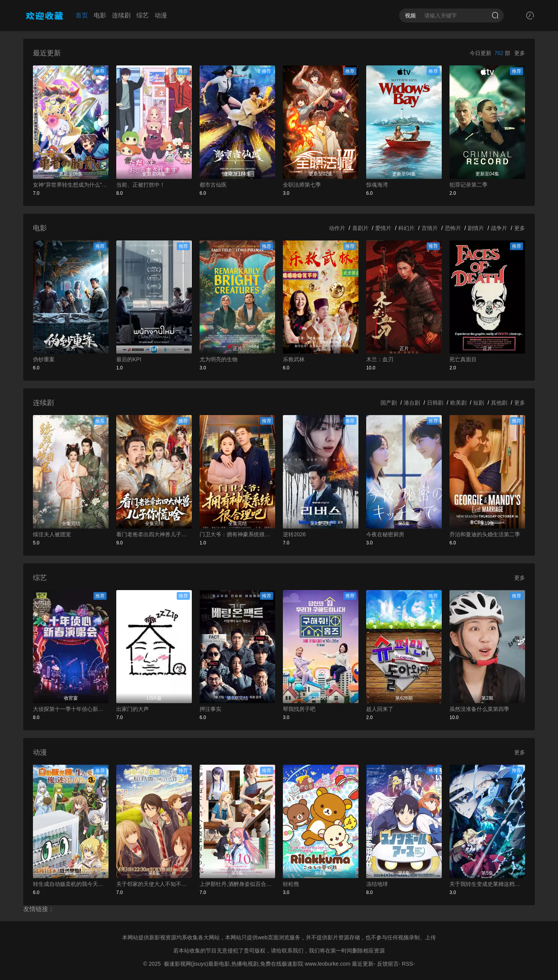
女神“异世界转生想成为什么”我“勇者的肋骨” (71, 185)
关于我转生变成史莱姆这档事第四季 (487, 884)
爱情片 (383, 228)
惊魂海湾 (377, 185)
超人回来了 (380, 709)
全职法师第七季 (302, 185)
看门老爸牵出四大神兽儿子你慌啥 (154, 534)
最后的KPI (129, 359)
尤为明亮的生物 (219, 359)
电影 (100, 15)
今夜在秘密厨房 (385, 534)
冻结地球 (377, 884)
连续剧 (121, 15)
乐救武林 (294, 359)
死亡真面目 (463, 359)
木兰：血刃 (380, 359)
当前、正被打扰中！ (141, 185)
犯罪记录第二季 (468, 185)
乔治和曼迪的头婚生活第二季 (485, 534)
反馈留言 (388, 964)
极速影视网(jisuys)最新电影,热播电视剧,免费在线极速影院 (234, 964)
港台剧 (412, 403)
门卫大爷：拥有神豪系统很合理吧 (237, 534)
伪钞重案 (44, 359)
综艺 (143, 15)
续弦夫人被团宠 (52, 534)
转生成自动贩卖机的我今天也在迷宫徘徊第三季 (71, 884)
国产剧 (389, 403)
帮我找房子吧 (299, 709)
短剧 (479, 403)
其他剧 (499, 403)
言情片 (430, 228)
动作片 (337, 228)
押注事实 (210, 709)
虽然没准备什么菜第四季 (479, 709)
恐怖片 (453, 228)
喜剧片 (360, 228)
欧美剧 (458, 403)
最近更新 (363, 964)
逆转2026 (294, 534)
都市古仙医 (213, 185)
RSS (407, 964)
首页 (82, 15)
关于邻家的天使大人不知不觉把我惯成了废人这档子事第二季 (154, 884)
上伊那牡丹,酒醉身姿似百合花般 (237, 884)
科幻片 (406, 228)
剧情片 (476, 228)
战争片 (499, 228)
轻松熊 (291, 884)
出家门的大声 (133, 709)
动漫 (161, 15)
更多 (520, 53)
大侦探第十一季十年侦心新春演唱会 (71, 709)
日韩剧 (435, 403)
